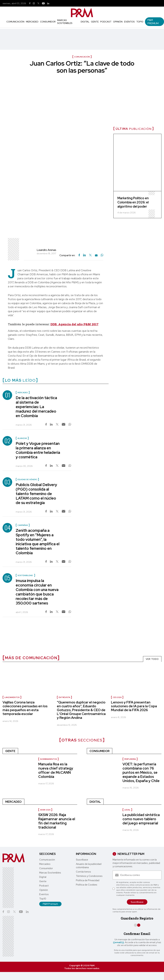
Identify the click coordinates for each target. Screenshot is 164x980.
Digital (85, 22)
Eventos (129, 22)
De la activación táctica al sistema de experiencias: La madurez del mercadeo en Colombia (36, 407)
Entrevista (64, 697)
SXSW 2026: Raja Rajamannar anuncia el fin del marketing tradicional (57, 821)
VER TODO (152, 659)
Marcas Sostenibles (65, 22)
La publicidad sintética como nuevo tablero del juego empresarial (141, 819)
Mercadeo (32, 22)
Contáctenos (83, 872)
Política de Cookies (87, 885)
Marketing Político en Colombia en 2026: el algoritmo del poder (133, 202)
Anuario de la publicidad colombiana (89, 866)
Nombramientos (48, 759)
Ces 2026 (117, 697)
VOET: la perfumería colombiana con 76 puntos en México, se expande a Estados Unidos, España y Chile (141, 772)
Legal (127, 810)
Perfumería (130, 759)
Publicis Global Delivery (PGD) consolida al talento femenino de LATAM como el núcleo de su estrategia (36, 494)
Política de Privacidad (88, 880)
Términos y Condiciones (89, 876)
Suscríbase (82, 860)
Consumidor (48, 22)
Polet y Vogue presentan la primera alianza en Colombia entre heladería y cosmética (38, 450)
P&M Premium (153, 22)
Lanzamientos (12, 697)
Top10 (140, 22)
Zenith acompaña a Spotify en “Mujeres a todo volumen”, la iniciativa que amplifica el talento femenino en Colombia (38, 542)
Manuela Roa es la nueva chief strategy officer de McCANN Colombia (56, 770)
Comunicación (15, 22)
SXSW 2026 (45, 810)
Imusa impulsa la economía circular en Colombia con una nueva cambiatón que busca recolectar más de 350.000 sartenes (37, 592)
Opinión (118, 22)
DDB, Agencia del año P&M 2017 (74, 324)
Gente (95, 22)
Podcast (106, 22)
